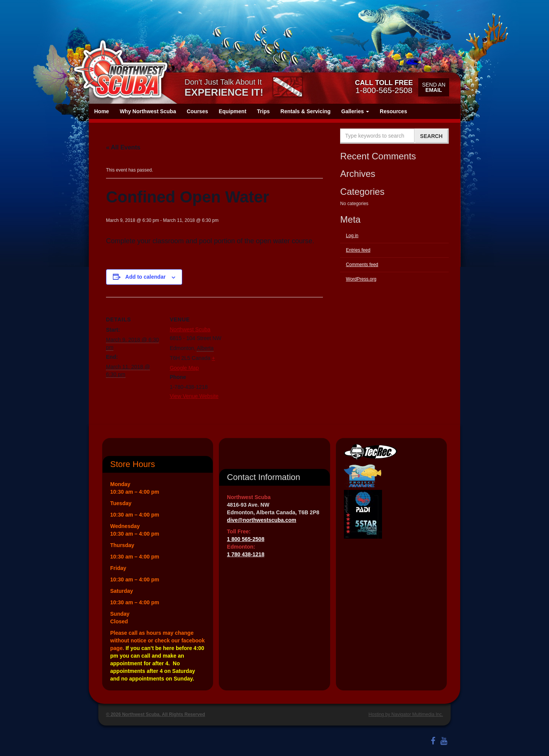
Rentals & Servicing (306, 111)
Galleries (355, 111)
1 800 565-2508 (246, 539)
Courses (197, 111)
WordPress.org (361, 279)
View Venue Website (194, 396)
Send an (434, 87)
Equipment (233, 111)
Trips (263, 111)
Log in (352, 236)
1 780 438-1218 (246, 554)
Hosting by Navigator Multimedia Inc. (406, 714)
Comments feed (362, 265)
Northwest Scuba (190, 329)
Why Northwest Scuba (148, 111)
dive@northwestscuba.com (262, 520)
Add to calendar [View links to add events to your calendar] (146, 277)
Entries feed (358, 250)
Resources (393, 111)
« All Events (123, 147)
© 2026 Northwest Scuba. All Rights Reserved (156, 714)
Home (102, 111)
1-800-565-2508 (384, 87)
